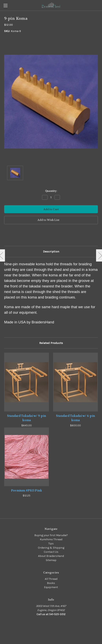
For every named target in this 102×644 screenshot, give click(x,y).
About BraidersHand (51, 556)
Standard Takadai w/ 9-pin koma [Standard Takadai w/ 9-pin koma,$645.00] (27, 418)
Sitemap (51, 560)
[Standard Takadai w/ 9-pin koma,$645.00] (27, 382)
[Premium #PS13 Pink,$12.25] (27, 457)
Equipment (51, 587)
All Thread (51, 579)
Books (51, 583)
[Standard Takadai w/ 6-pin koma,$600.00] (75, 382)
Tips (51, 544)
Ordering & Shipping (51, 548)
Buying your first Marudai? (51, 535)
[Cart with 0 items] (100, 5)
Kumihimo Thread (51, 539)
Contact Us (51, 552)
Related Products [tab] (51, 343)
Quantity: (51, 191)
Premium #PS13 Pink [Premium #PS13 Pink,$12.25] (27, 491)
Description (51, 251)
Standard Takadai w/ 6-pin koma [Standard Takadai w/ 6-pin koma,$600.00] (75, 418)
